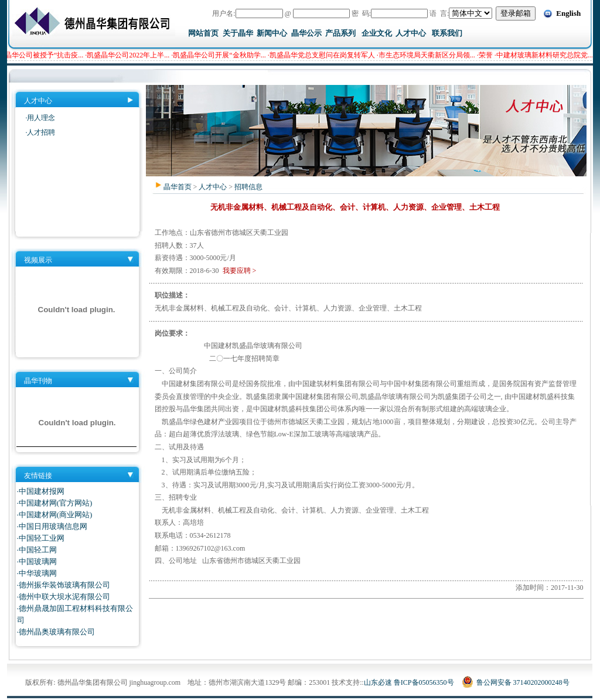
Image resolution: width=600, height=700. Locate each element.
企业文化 (377, 33)
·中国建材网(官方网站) (55, 503)
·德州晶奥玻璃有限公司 (56, 632)
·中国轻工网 (37, 550)
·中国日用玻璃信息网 (52, 526)
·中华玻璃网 (37, 573)
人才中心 (411, 33)
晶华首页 (178, 187)
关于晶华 (238, 33)
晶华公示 (306, 33)
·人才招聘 (40, 132)
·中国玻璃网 (37, 561)
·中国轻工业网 (41, 538)
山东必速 (378, 682)
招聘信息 (248, 187)
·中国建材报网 (41, 491)
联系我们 (447, 33)
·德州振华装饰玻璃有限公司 (64, 585)
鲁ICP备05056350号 (424, 682)
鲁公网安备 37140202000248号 (516, 682)
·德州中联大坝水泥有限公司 (64, 597)
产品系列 (340, 33)
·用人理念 (40, 118)
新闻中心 (272, 33)
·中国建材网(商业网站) (55, 515)
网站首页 (203, 33)
